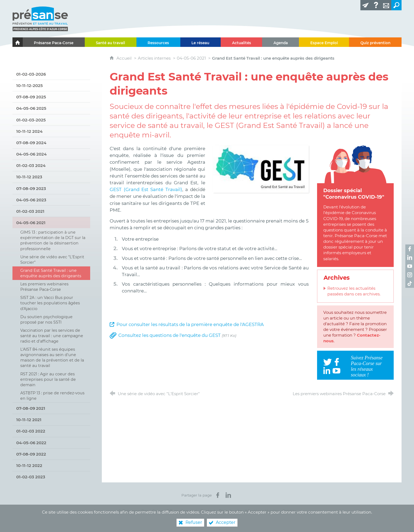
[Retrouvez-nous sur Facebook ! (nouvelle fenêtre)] (410, 249)
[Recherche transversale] (396, 5)
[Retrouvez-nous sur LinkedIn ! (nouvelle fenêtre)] (410, 257)
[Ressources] (158, 42)
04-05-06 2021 (191, 58)
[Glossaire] (376, 5)
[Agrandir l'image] (261, 169)
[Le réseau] (201, 42)
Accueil (125, 58)
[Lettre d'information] (366, 5)
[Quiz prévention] (375, 42)
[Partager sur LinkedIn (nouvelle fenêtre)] (228, 495)
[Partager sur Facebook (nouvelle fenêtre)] (218, 495)
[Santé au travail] (111, 42)
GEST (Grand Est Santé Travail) (146, 189)
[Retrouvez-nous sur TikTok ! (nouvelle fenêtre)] (410, 283)
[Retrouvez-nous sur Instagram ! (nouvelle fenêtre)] (410, 275)
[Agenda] (281, 42)
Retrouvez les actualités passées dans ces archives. (354, 291)
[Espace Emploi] (324, 42)
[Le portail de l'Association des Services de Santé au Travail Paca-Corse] (18, 42)
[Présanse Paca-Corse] (54, 42)
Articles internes (154, 58)
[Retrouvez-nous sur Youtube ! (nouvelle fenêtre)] (410, 266)
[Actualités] (241, 42)
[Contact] (386, 5)
